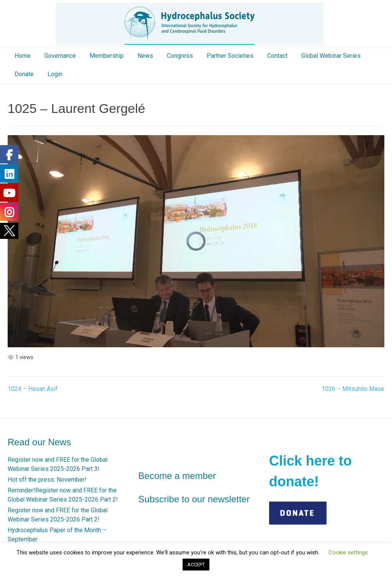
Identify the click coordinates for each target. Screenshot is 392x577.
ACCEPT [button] (196, 565)
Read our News (39, 442)
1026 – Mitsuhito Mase (353, 389)
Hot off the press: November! (47, 480)
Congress (180, 56)
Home (23, 56)
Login (55, 74)
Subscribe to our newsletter (194, 499)
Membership (107, 56)
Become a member (177, 476)
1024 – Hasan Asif (33, 389)
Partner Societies (230, 56)
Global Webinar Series (331, 56)
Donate (24, 74)
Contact (277, 56)
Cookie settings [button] (348, 552)
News (145, 56)
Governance (60, 56)
